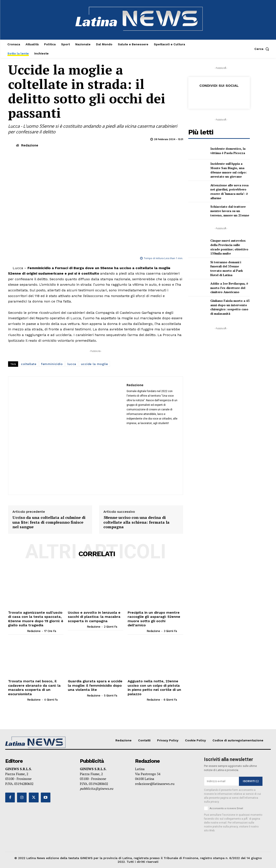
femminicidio (52, 364)
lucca (72, 364)
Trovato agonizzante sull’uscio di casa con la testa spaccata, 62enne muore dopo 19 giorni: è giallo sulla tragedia (35, 619)
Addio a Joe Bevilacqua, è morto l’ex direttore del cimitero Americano (229, 288)
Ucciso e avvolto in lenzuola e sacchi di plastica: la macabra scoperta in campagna (94, 617)
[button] (263, 49)
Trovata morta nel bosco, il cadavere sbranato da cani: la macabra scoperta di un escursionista (34, 687)
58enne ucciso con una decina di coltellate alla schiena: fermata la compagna (136, 522)
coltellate (29, 364)
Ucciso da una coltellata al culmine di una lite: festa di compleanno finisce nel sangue (49, 522)
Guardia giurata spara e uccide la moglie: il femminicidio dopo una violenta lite (94, 685)
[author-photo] (17, 631)
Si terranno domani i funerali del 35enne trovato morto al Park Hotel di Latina (227, 268)
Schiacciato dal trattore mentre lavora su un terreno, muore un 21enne (230, 211)
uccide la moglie (94, 364)
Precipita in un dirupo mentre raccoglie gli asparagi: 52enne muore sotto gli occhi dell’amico (153, 619)
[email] (221, 781)
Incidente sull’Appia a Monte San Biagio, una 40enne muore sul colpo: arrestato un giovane (229, 170)
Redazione (30, 145)
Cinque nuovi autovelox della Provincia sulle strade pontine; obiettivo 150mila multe (229, 247)
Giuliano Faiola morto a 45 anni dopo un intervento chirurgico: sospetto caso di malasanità (230, 307)
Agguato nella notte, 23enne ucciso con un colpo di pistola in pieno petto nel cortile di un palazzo (154, 687)
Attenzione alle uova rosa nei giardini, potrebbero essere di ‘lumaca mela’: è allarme (229, 192)
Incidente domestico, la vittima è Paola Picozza (228, 151)
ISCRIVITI (251, 781)
